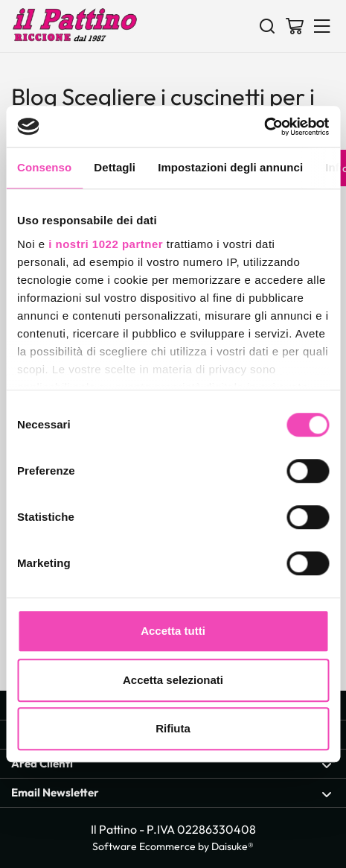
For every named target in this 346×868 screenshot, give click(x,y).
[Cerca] (267, 25)
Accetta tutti (173, 631)
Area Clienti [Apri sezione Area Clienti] (172, 764)
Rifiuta (173, 728)
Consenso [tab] (44, 167)
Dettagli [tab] (115, 167)
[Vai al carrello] (295, 25)
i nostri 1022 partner (106, 244)
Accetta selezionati (173, 680)
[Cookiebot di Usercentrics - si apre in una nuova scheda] (264, 127)
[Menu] (322, 25)
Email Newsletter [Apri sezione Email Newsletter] (172, 793)
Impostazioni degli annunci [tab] (230, 167)
